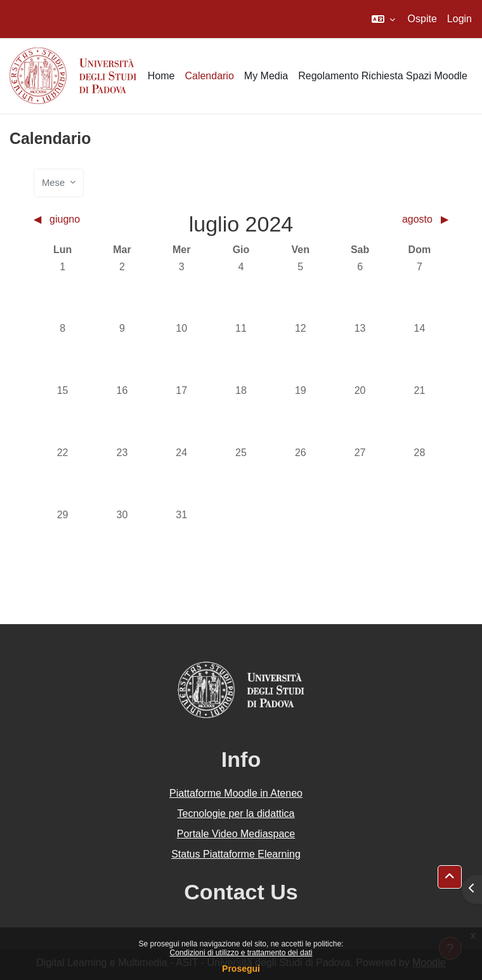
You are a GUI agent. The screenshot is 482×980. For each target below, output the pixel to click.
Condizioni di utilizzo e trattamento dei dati (241, 953)
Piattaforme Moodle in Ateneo (236, 793)
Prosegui (241, 969)
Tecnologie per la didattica (236, 813)
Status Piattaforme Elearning (236, 854)
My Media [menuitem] (266, 76)
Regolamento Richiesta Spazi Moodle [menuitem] (383, 76)
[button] (383, 19)
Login (459, 19)
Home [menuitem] (161, 76)
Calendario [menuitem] (209, 76)
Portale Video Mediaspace (236, 834)
